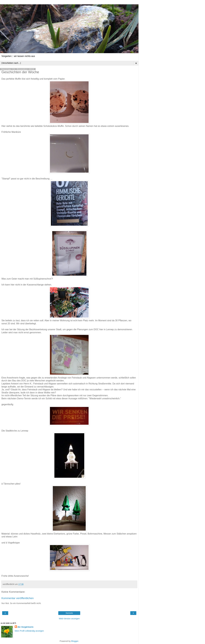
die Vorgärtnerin (26, 627)
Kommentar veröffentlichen (18, 598)
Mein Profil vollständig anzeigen (29, 631)
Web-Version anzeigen (69, 619)
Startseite (69, 613)
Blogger (75, 641)
